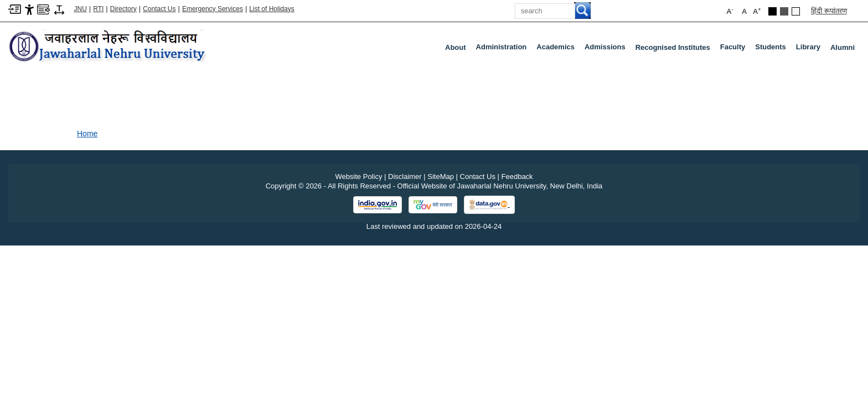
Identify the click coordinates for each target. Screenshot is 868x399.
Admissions (607, 49)
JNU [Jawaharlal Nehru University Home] (81, 9)
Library (810, 49)
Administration (504, 49)
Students (773, 49)
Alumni (843, 47)
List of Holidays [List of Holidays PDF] (272, 9)
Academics (558, 49)
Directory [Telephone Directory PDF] (123, 9)
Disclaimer (405, 177)
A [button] (757, 11)
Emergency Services (213, 9)
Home (87, 134)
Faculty (735, 49)
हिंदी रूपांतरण (829, 11)
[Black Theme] (773, 11)
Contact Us (159, 9)
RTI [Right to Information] (98, 9)
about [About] (456, 47)
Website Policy (358, 177)
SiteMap (441, 177)
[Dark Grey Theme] (784, 11)
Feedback (517, 177)
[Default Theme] (796, 11)
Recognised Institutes (673, 47)
